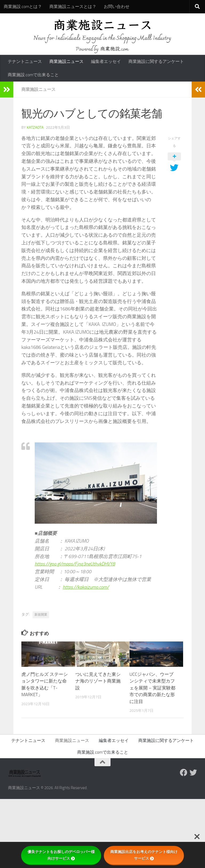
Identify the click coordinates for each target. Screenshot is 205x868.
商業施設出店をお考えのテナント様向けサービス (144, 855)
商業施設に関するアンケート (156, 61)
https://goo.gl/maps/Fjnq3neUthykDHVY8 (75, 564)
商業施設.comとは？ (23, 7)
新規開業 (41, 615)
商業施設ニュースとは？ (73, 7)
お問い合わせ (117, 7)
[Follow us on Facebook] (184, 773)
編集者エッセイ (106, 61)
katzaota (35, 128)
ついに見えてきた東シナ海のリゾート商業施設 (98, 681)
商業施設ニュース (66, 61)
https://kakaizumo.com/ (86, 587)
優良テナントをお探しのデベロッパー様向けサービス (61, 855)
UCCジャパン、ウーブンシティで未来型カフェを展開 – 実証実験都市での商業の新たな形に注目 (152, 688)
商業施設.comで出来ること (33, 75)
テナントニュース (25, 61)
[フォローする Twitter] (193, 773)
